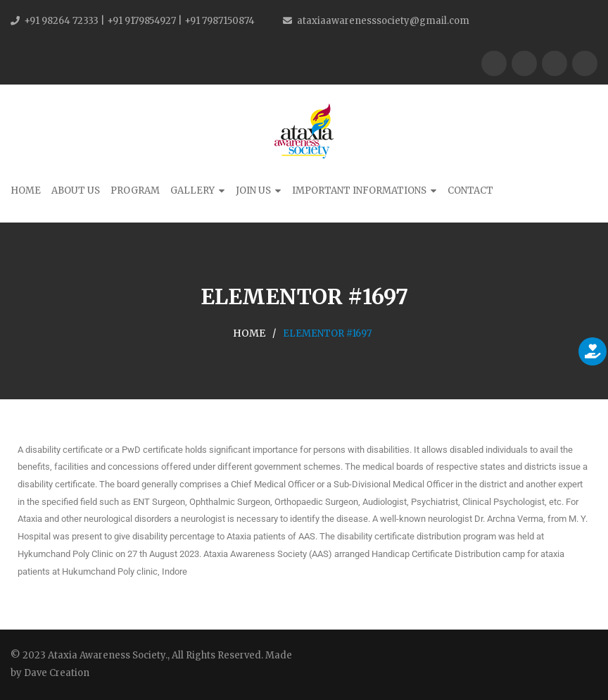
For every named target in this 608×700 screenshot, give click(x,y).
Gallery (192, 190)
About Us (76, 190)
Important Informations (359, 190)
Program (135, 190)
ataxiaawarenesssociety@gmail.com (383, 21)
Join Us (253, 190)
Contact (470, 190)
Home (26, 190)
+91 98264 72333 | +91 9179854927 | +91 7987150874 (139, 21)
